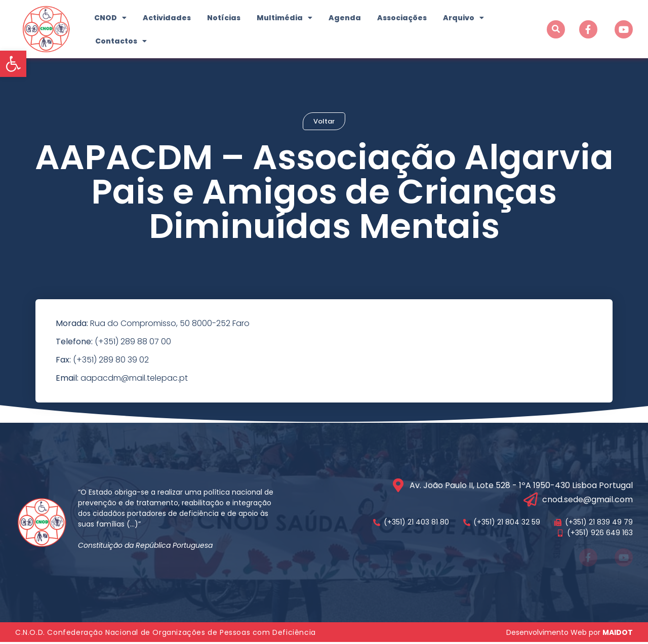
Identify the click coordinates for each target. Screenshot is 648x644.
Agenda (345, 18)
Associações (402, 18)
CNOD (110, 18)
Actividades (167, 18)
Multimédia (285, 18)
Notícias (224, 18)
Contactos (121, 41)
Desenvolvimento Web (546, 634)
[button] (13, 64)
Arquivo (463, 18)
